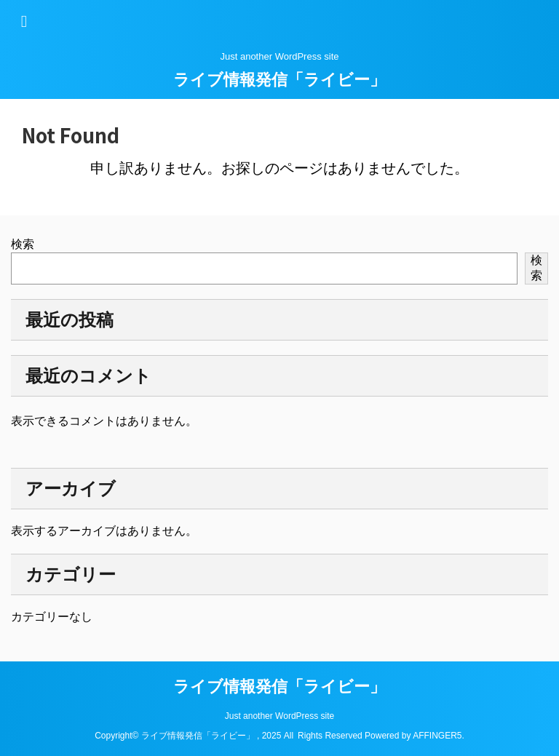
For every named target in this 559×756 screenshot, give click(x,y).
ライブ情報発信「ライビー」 (279, 80)
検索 (23, 244)
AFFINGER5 (437, 736)
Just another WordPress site (280, 716)
